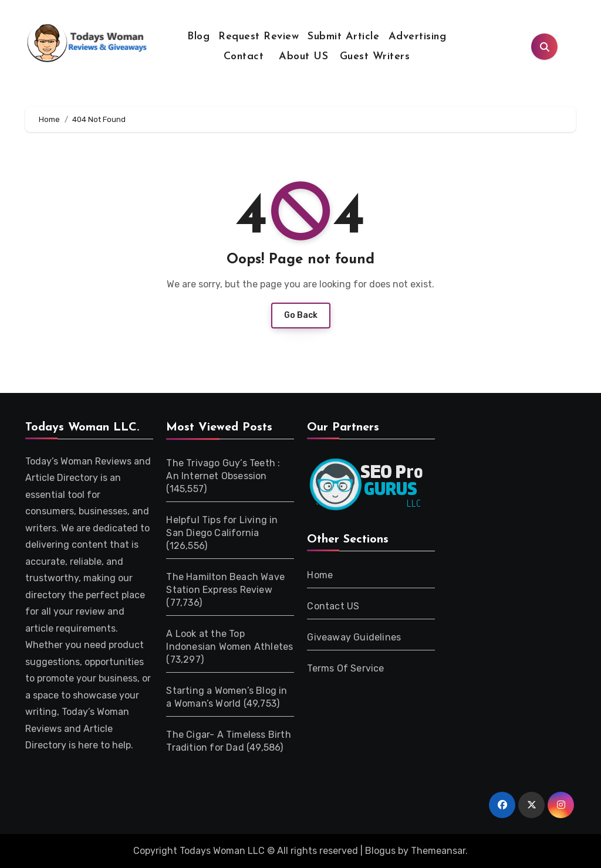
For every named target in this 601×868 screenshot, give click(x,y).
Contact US (333, 606)
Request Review (259, 37)
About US (302, 57)
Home (320, 575)
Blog (198, 37)
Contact (244, 57)
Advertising (418, 37)
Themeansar (438, 851)
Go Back (301, 315)
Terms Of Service (345, 668)
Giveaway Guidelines (354, 637)
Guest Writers (375, 57)
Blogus (380, 851)
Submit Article (343, 37)
